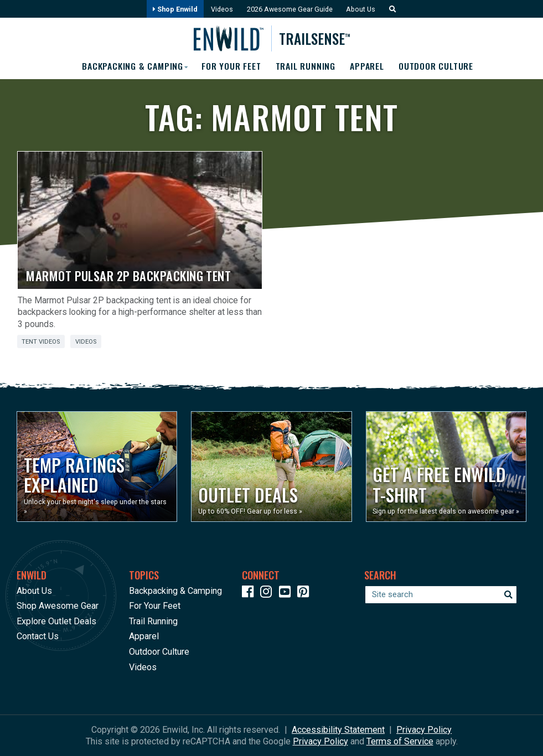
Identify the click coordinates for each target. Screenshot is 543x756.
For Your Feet (231, 66)
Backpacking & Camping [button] (131, 66)
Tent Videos (41, 342)
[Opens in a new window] (97, 467)
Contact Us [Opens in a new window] (38, 636)
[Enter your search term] (441, 595)
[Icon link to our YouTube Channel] (287, 594)
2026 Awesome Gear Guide (290, 9)
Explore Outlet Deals (56, 621)
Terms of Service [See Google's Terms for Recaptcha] (400, 741)
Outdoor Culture (438, 66)
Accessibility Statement (338, 730)
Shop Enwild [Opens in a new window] (174, 9)
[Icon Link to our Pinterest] (306, 594)
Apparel (368, 66)
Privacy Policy (424, 730)
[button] (391, 9)
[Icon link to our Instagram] (268, 594)
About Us (362, 9)
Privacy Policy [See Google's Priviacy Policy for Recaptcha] (320, 741)
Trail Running (306, 66)
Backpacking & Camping (175, 591)
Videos (221, 9)
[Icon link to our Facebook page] (250, 594)
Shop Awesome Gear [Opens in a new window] (58, 606)
